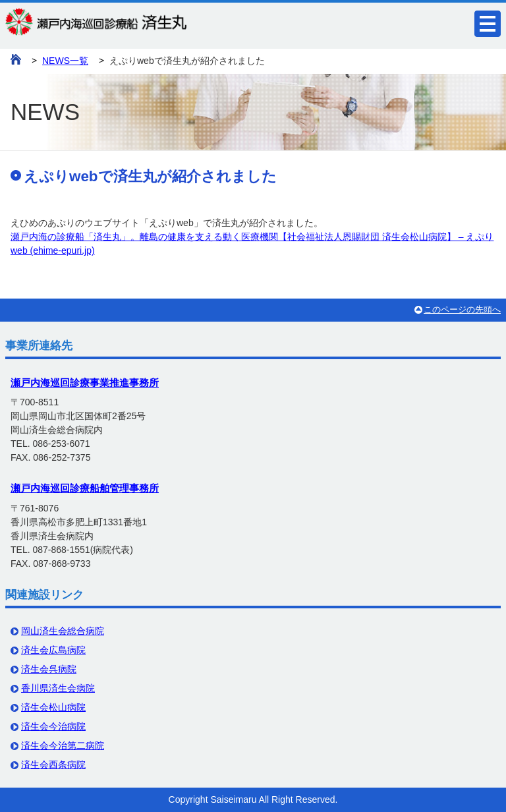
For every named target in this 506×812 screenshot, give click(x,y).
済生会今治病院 (53, 726)
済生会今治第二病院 (63, 745)
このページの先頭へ (462, 310)
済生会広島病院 (53, 650)
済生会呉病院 (49, 669)
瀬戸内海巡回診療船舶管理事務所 (85, 488)
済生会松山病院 (53, 707)
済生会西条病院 (53, 765)
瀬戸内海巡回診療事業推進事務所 (85, 383)
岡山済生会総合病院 (63, 631)
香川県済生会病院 (58, 688)
